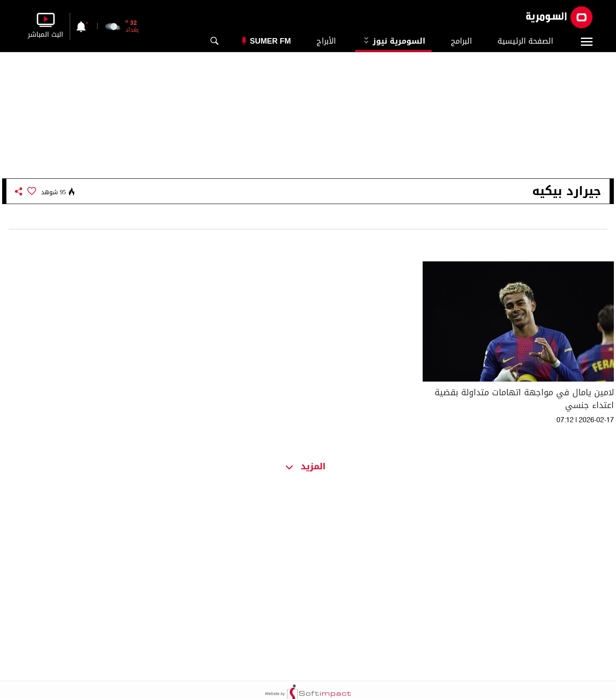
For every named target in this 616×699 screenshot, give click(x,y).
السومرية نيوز (393, 41)
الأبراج (326, 41)
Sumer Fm (270, 41)
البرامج (461, 41)
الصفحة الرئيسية (525, 41)
